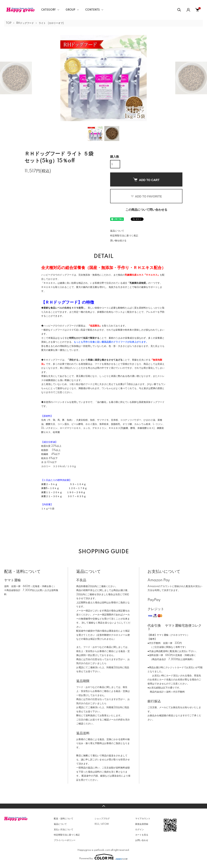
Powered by (104, 857)
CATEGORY (48, 10)
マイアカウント (143, 819)
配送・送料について (64, 819)
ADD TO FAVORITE (146, 196)
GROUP (70, 10)
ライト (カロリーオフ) (51, 23)
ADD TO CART (146, 180)
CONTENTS (92, 10)
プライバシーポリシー (65, 840)
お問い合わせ (142, 840)
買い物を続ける (118, 241)
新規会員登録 (142, 824)
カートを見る (142, 835)
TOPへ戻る (104, 806)
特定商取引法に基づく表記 (124, 236)
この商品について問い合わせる (146, 210)
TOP (9, 23)
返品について (117, 231)
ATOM (105, 824)
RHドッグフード (25, 23)
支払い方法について (64, 830)
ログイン (140, 830)
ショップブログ (102, 819)
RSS (97, 824)
